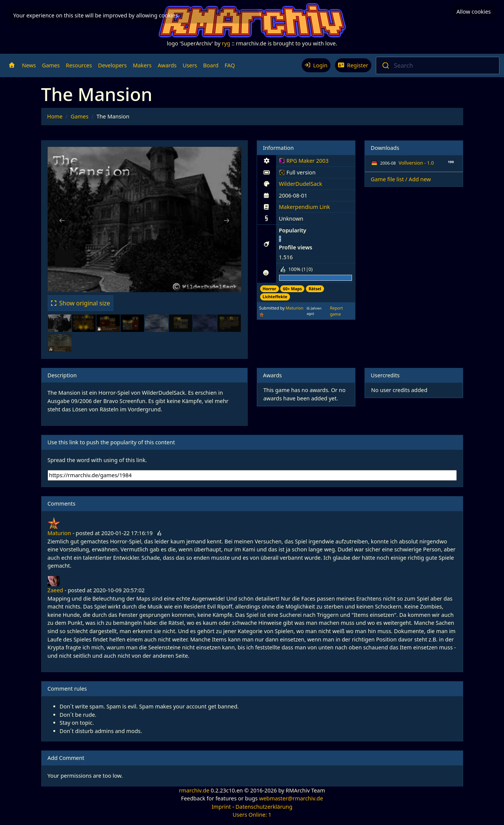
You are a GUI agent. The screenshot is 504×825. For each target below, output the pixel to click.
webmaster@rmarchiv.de (291, 798)
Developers (112, 65)
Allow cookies (474, 12)
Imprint (221, 807)
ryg (226, 43)
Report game (337, 311)
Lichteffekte (275, 297)
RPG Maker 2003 (304, 162)
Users (190, 65)
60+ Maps (292, 289)
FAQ (230, 65)
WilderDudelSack (301, 184)
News (29, 65)
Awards (167, 65)
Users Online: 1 (252, 815)
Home (55, 116)
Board (211, 65)
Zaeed (55, 590)
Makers (142, 65)
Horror (270, 289)
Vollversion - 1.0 (416, 163)
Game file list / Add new (401, 179)
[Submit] (385, 65)
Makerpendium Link (305, 207)
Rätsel (315, 289)
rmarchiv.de (194, 790)
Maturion (295, 308)
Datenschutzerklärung (264, 807)
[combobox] (438, 65)
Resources (79, 65)
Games (51, 65)
